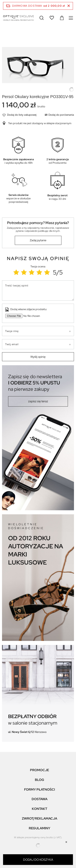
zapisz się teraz (38, 401)
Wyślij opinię (38, 357)
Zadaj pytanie (38, 240)
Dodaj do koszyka (38, 860)
